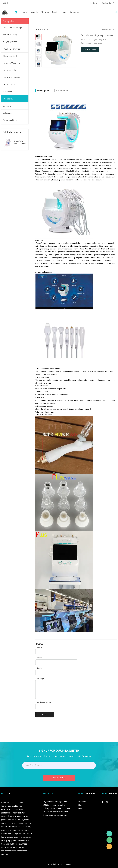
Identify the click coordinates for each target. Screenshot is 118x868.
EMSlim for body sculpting (54, 805)
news (64, 12)
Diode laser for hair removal (55, 815)
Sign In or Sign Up (108, 3)
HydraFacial (8, 99)
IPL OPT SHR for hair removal (56, 812)
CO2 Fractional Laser (12, 77)
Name (39, 647)
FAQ (80, 808)
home (24, 12)
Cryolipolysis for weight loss (55, 802)
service (55, 12)
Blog (80, 805)
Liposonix (7, 106)
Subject (39, 668)
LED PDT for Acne (11, 85)
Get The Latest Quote (90, 50)
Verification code (43, 702)
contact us (74, 12)
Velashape (7, 113)
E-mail (39, 658)
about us (45, 12)
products (34, 12)
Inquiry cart (94, 3)
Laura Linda (109, 846)
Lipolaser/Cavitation (12, 63)
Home (104, 30)
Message (40, 679)
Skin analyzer (9, 92)
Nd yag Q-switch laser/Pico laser (57, 808)
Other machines (10, 120)
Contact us (83, 802)
